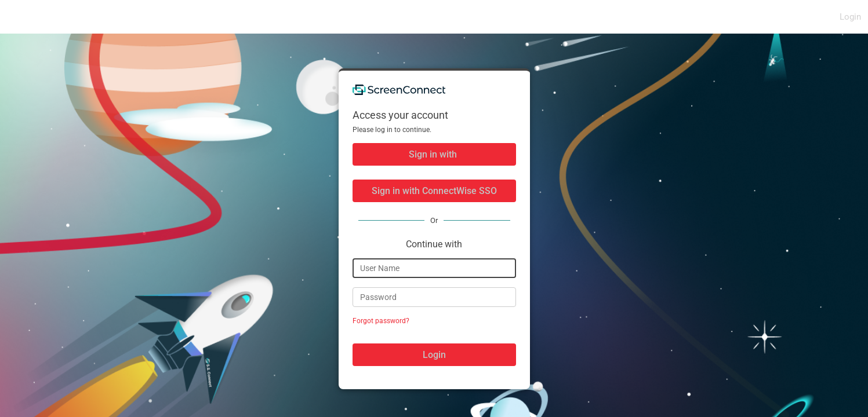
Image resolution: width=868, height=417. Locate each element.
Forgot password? (381, 321)
